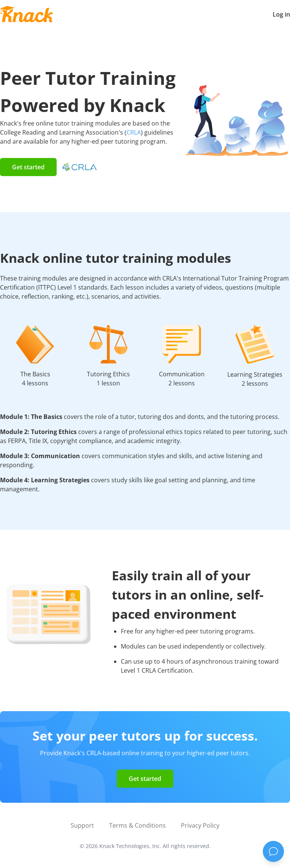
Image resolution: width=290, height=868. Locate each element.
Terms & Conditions (137, 825)
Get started (28, 167)
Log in (281, 14)
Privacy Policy (200, 825)
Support (82, 825)
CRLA (134, 132)
